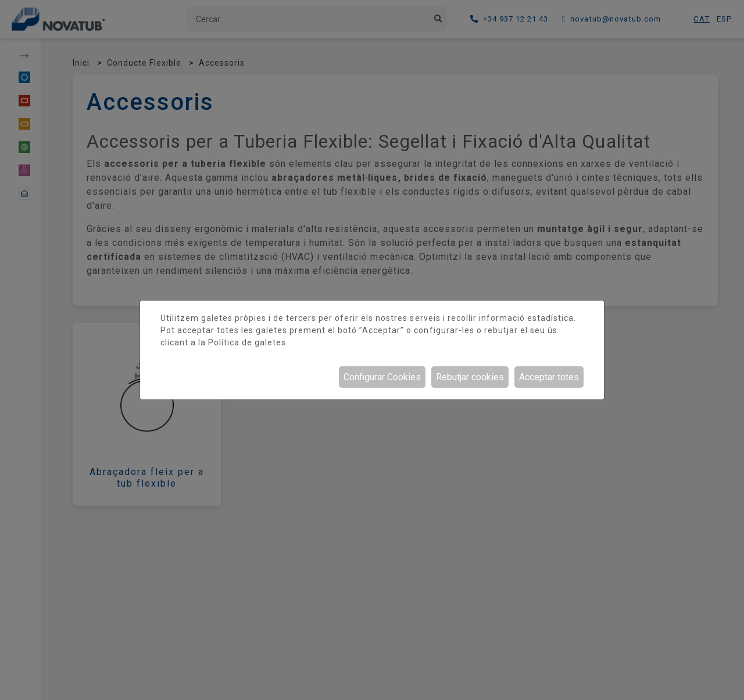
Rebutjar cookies (470, 377)
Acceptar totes (549, 377)
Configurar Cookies (382, 377)
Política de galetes (247, 342)
